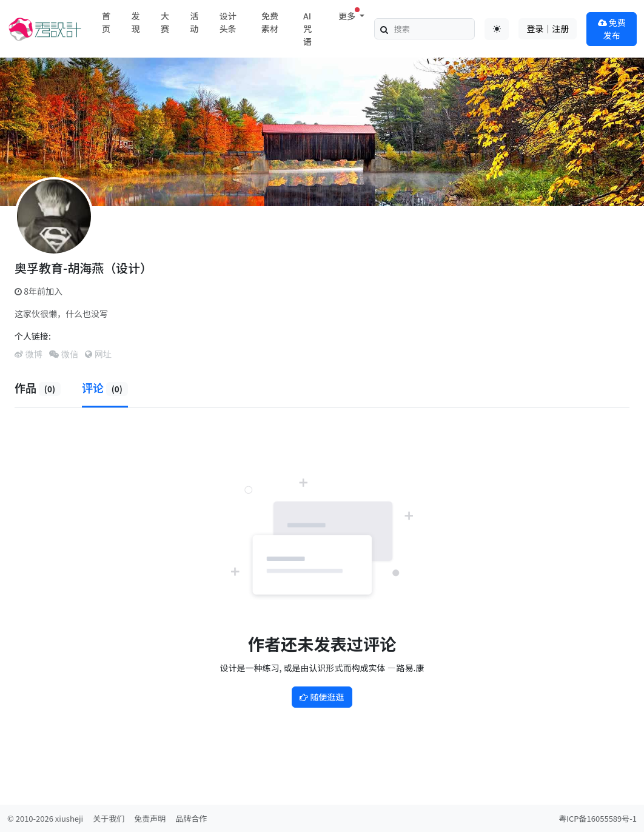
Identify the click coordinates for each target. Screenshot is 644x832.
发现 (135, 22)
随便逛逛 (322, 697)
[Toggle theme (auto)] (497, 29)
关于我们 (109, 818)
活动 (194, 22)
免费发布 (612, 29)
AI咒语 (307, 29)
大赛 (165, 22)
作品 (38, 387)
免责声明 (150, 818)
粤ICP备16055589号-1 (598, 818)
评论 (105, 387)
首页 (106, 22)
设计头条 (228, 22)
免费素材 (270, 22)
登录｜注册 (548, 29)
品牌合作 (191, 818)
